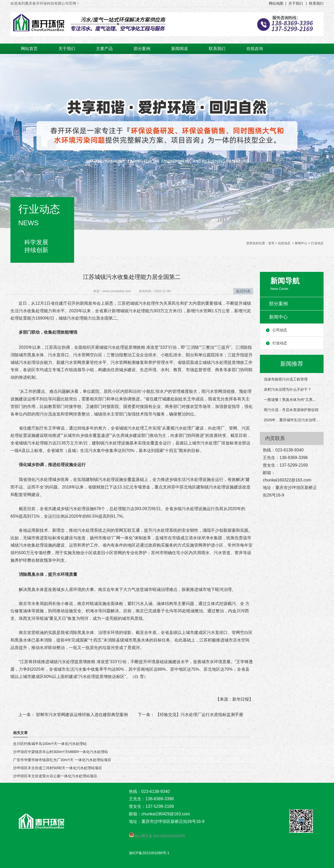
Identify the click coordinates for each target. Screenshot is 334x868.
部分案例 (142, 49)
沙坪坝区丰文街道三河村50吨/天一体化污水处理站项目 (58, 768)
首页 (271, 243)
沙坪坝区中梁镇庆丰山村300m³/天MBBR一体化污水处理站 (61, 752)
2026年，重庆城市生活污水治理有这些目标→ (292, 420)
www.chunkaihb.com (117, 291)
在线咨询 (255, 49)
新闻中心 (301, 243)
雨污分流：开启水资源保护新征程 (291, 410)
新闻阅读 (180, 49)
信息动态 (284, 243)
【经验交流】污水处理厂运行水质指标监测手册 (199, 715)
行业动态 (280, 343)
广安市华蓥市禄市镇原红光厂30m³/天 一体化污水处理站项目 (62, 760)
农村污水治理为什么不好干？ (288, 389)
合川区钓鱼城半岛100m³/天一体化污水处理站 (50, 744)
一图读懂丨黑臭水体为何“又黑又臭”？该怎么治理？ (292, 400)
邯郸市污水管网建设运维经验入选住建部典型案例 (81, 715)
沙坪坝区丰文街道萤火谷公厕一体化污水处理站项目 (55, 776)
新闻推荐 (292, 364)
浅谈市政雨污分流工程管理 (286, 379)
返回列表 (243, 291)
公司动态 (280, 330)
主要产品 (104, 49)
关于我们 (67, 49)
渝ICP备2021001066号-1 (149, 853)
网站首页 (29, 49)
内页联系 (275, 438)
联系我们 (217, 49)
